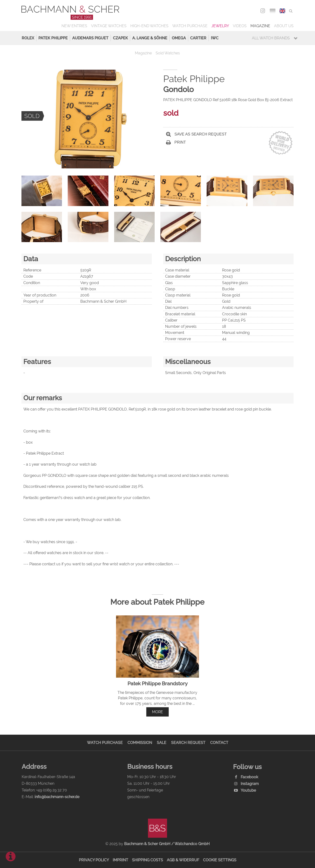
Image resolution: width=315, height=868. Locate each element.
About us (284, 26)
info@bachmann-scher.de (57, 797)
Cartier (198, 38)
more (157, 712)
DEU (272, 11)
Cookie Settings (220, 860)
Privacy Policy (94, 860)
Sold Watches (168, 53)
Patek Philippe (53, 38)
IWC (215, 38)
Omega (179, 38)
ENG (282, 11)
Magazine (260, 26)
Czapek (120, 38)
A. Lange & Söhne (150, 38)
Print (176, 142)
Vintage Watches (109, 26)
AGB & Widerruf (183, 860)
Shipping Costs (147, 860)
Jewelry (220, 26)
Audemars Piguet (90, 38)
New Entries (74, 26)
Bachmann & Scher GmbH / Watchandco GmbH (167, 844)
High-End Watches (149, 26)
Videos (240, 26)
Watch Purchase (190, 26)
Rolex (28, 38)
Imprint (120, 860)
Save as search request (196, 134)
